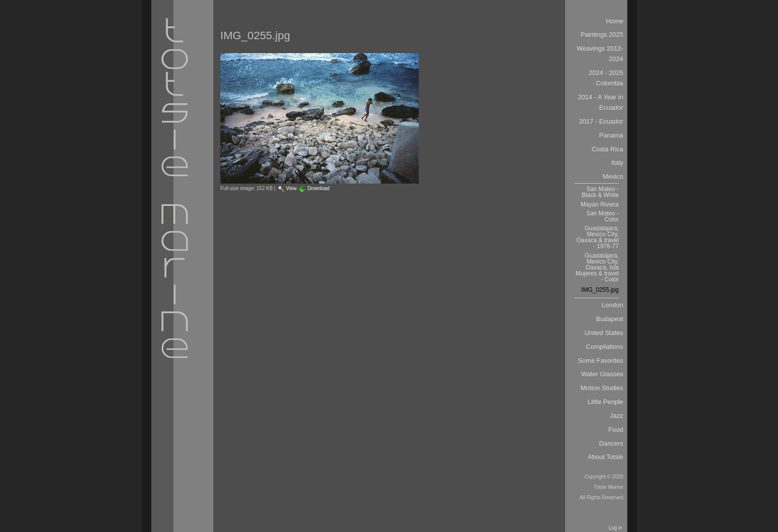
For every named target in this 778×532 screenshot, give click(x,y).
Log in (616, 528)
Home (615, 21)
